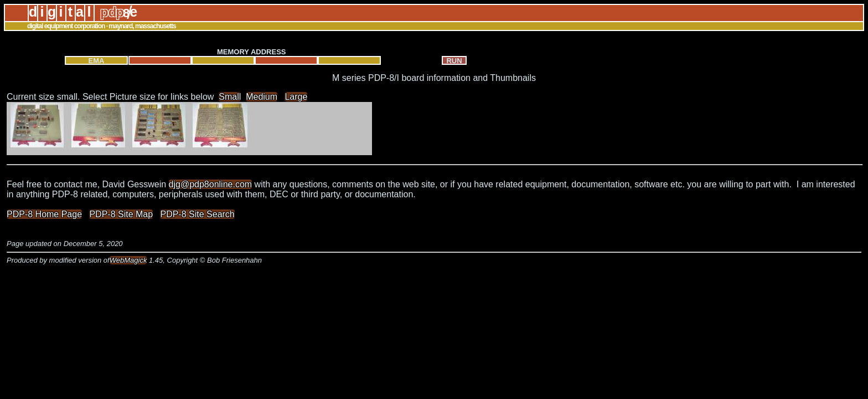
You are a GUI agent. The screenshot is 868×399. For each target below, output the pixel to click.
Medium (262, 97)
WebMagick (128, 260)
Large (296, 97)
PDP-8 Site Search (197, 214)
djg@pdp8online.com (211, 184)
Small (230, 97)
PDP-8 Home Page (44, 214)
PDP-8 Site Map (121, 214)
